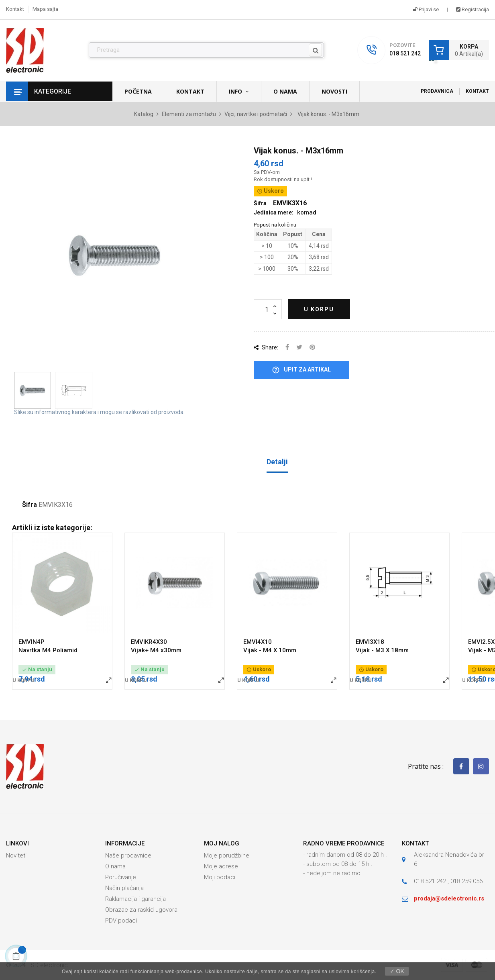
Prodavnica (437, 91)
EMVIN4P (32, 642)
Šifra (30, 505)
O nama (115, 866)
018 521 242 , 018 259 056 (448, 881)
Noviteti (16, 855)
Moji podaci (220, 877)
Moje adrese (221, 866)
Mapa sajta (45, 9)
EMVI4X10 (258, 642)
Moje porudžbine (227, 855)
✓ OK (397, 971)
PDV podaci (121, 921)
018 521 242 (405, 53)
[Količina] (268, 309)
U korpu (319, 309)
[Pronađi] (207, 50)
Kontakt (15, 9)
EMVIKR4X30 (149, 642)
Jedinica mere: (274, 212)
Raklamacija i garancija (135, 899)
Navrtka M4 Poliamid (48, 650)
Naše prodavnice (128, 855)
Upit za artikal (301, 370)
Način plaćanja (124, 888)
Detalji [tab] (277, 462)
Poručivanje (121, 877)
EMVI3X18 (370, 642)
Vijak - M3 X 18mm (382, 650)
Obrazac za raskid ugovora (141, 910)
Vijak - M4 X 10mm (270, 650)
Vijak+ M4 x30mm (156, 650)
